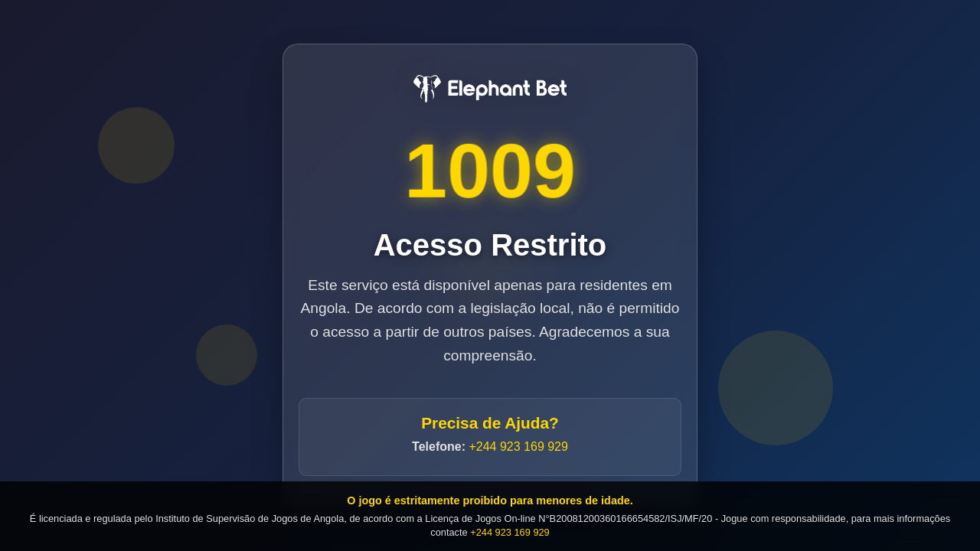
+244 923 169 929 (518, 447)
